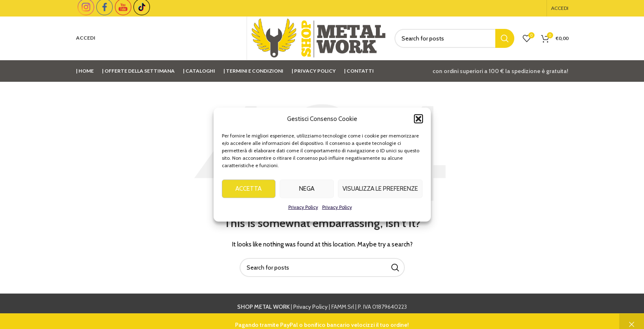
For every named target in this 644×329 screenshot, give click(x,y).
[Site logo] (318, 38)
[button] (418, 121)
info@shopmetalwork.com (455, 316)
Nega (307, 192)
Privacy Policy (303, 209)
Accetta (248, 192)
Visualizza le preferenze (380, 192)
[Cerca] (454, 38)
